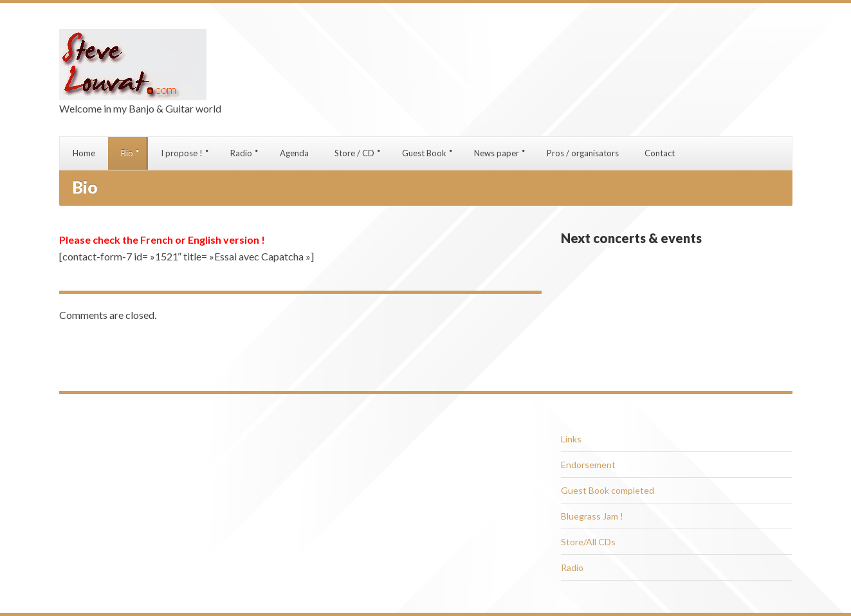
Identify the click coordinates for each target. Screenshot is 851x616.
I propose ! (182, 153)
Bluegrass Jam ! (592, 516)
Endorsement (588, 465)
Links (571, 439)
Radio (241, 153)
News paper (497, 153)
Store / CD (354, 153)
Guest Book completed (608, 490)
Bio (127, 153)
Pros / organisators (583, 153)
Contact (660, 153)
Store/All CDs (588, 542)
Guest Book (424, 153)
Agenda (294, 153)
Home (84, 153)
